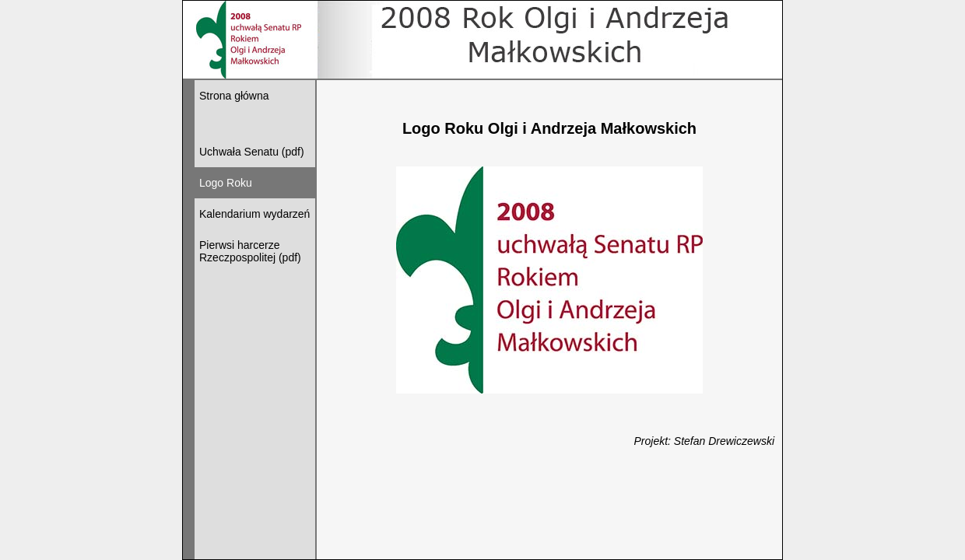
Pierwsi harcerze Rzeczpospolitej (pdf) (250, 251)
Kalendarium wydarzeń (254, 214)
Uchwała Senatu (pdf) (252, 152)
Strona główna (234, 96)
